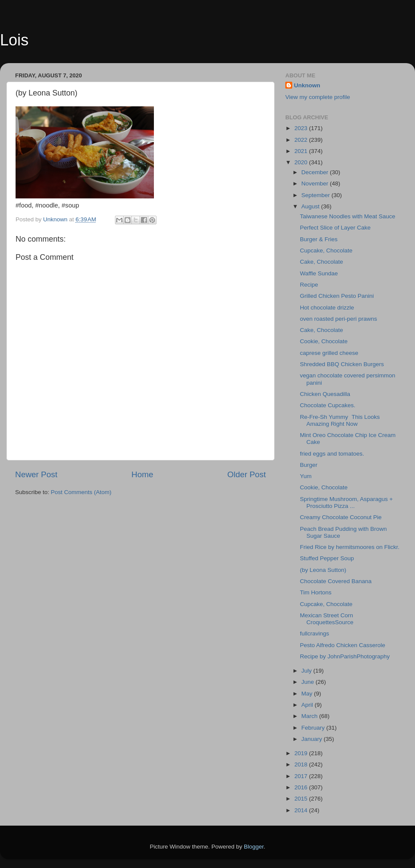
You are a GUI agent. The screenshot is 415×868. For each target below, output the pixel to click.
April (308, 705)
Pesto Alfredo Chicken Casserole (343, 645)
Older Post (247, 474)
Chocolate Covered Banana (336, 581)
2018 (302, 764)
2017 (302, 776)
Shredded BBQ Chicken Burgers (342, 364)
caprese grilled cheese (329, 353)
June (308, 682)
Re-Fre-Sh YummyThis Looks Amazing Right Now (340, 420)
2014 (302, 810)
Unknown (307, 85)
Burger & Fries (319, 239)
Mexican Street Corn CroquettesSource (327, 619)
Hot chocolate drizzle (327, 308)
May (308, 694)
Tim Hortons (316, 592)
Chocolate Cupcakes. (329, 405)
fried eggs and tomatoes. (332, 454)
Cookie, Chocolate (324, 341)
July (307, 671)
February (314, 728)
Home (142, 474)
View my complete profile (318, 97)
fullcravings (315, 633)
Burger (309, 465)
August (311, 206)
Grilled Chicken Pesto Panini (337, 296)
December (316, 172)
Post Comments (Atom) (81, 492)
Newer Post (36, 474)
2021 (302, 151)
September (316, 195)
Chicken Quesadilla (325, 394)
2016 (302, 787)
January (313, 739)
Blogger (254, 847)
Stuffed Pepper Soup (327, 558)
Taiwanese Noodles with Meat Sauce (348, 216)
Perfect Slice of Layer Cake (335, 228)
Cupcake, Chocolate (326, 251)
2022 (302, 140)
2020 (302, 162)
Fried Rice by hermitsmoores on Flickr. (350, 547)
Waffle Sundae (319, 273)
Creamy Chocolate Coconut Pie (341, 517)
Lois (14, 40)
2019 (302, 753)
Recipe (309, 285)
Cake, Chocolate (322, 262)
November (316, 183)
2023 (302, 128)
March (310, 716)
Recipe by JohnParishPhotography (345, 656)
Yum (308, 476)
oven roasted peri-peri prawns (339, 319)
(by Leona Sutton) (323, 570)
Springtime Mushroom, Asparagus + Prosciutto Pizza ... (346, 503)
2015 (302, 799)
